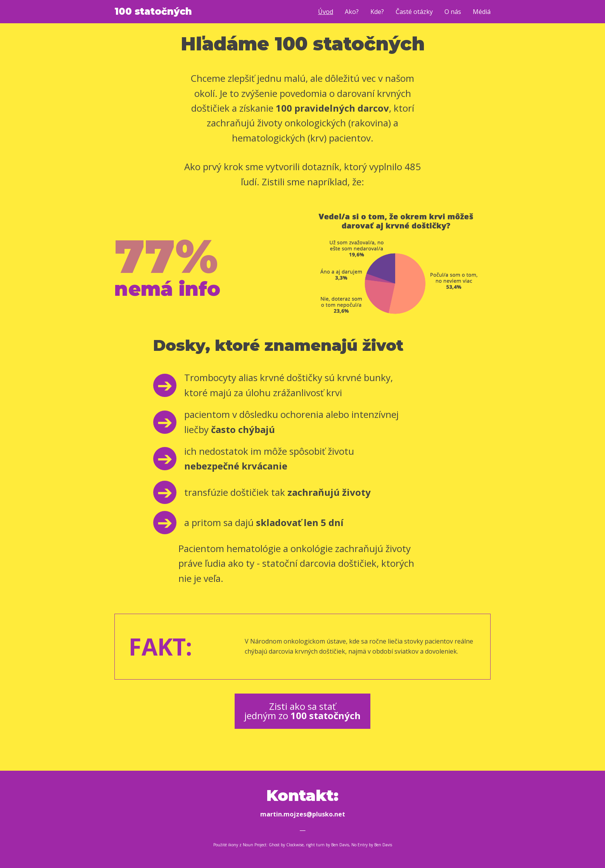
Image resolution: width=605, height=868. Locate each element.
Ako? (352, 12)
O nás (453, 12)
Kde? (377, 12)
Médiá (482, 12)
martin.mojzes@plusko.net (303, 814)
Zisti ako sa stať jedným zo (302, 711)
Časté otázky (414, 12)
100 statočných (153, 11)
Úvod (326, 12)
